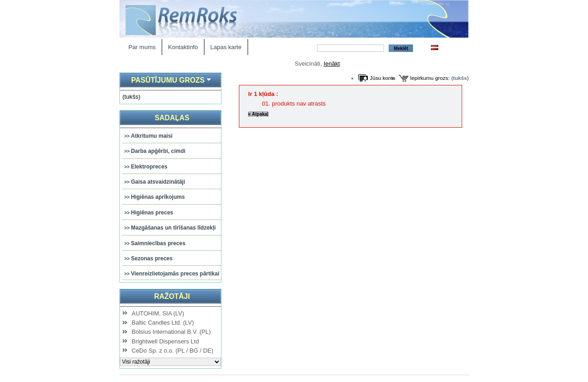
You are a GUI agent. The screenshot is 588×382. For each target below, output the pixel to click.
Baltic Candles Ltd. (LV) (163, 323)
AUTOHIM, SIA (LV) (158, 313)
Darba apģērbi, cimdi (158, 151)
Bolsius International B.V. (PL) (171, 332)
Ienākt (331, 64)
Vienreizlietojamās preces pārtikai (175, 274)
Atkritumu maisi (152, 136)
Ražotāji (172, 296)
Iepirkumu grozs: (430, 78)
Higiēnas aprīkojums (158, 197)
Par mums (142, 47)
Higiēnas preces (152, 213)
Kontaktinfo (183, 47)
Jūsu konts (383, 78)
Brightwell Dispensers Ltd (166, 341)
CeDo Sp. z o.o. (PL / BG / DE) (173, 351)
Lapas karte (226, 47)
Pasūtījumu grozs (168, 80)
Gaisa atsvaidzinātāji (158, 182)
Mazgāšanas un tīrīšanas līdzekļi (173, 228)
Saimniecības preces (158, 243)
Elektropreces (149, 167)
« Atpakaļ (258, 114)
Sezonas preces (152, 258)
